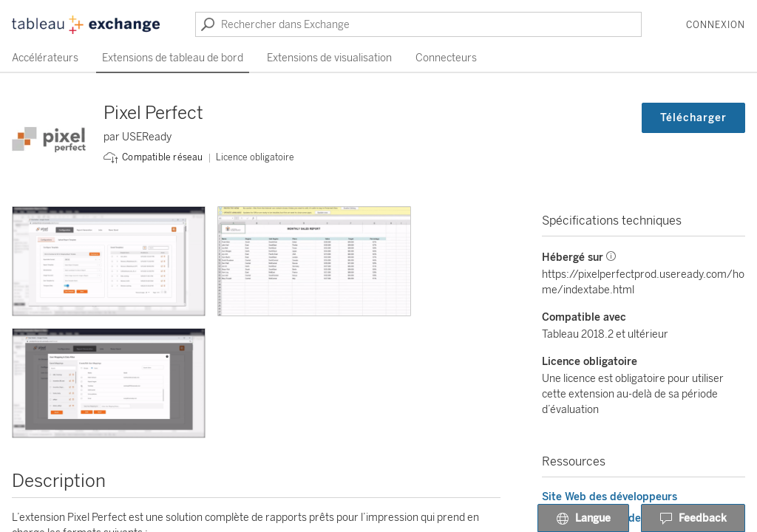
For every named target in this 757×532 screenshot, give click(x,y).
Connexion (716, 25)
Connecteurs (446, 58)
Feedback (693, 519)
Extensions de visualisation (329, 58)
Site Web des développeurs (610, 497)
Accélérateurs (45, 58)
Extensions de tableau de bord (173, 58)
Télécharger (693, 118)
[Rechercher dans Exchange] (418, 24)
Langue (583, 519)
